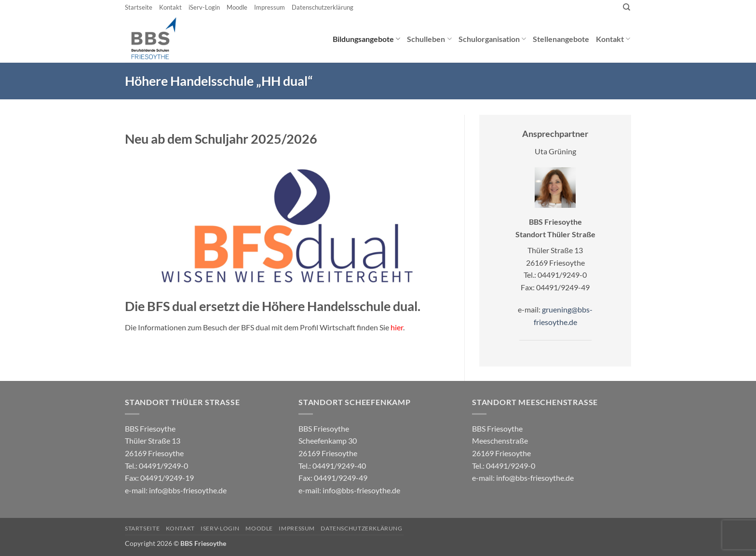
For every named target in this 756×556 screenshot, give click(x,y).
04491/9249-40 (339, 466)
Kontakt (170, 7)
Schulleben (429, 39)
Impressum (270, 7)
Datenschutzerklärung (323, 7)
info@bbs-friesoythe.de (188, 490)
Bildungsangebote (366, 39)
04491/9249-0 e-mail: (159, 478)
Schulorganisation (492, 39)
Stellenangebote (561, 39)
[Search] (627, 7)
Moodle (237, 7)
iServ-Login (204, 7)
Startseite (139, 7)
